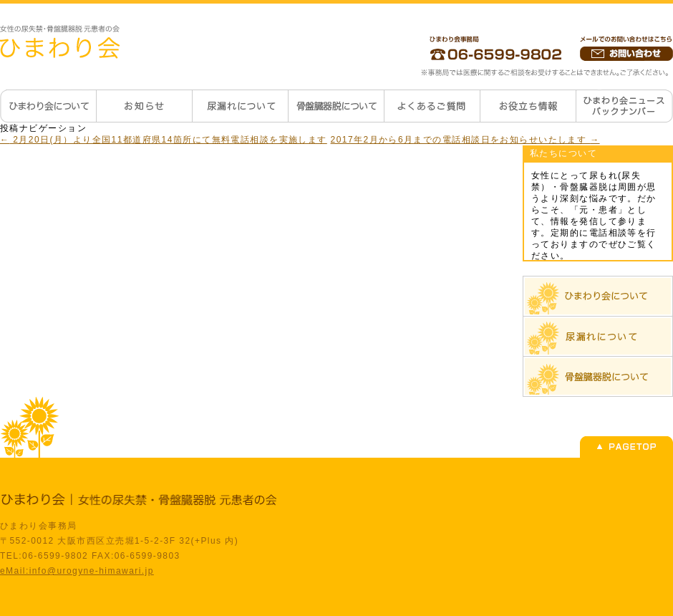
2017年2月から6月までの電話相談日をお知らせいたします (465, 140)
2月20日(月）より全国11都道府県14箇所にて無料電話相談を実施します (164, 140)
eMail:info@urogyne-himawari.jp (77, 571)
